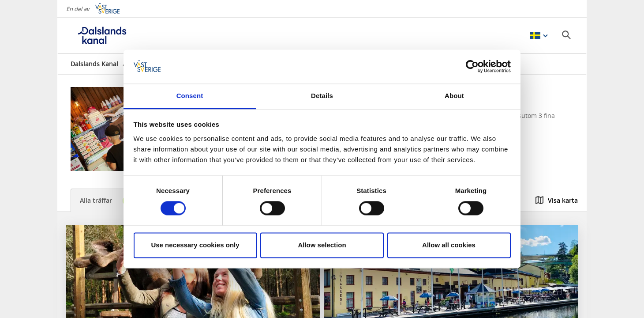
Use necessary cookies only (195, 245)
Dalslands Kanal (94, 64)
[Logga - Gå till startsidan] (101, 35)
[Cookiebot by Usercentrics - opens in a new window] (472, 67)
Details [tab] (322, 96)
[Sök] (566, 35)
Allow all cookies (449, 245)
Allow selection (322, 245)
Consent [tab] (190, 96)
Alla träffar (109, 201)
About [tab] (454, 96)
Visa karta (557, 200)
